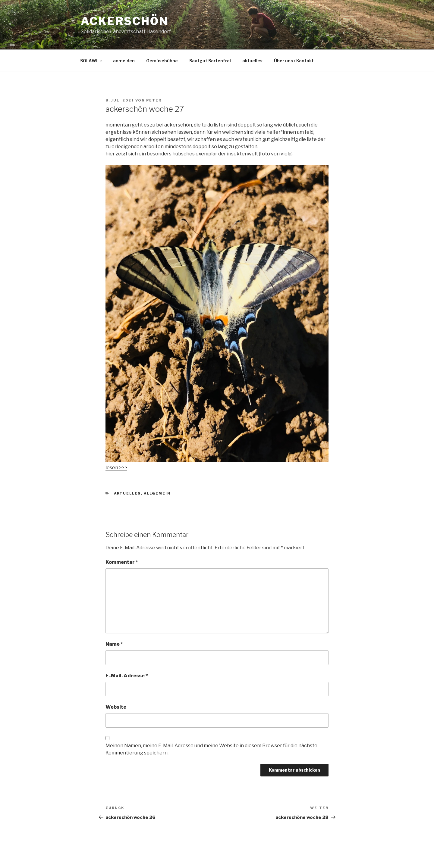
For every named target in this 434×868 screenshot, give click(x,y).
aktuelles (252, 61)
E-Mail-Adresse (127, 676)
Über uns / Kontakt (294, 61)
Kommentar (122, 562)
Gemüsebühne (162, 61)
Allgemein (157, 493)
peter (154, 100)
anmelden (124, 61)
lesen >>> (116, 468)
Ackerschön (125, 21)
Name (114, 644)
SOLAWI (92, 61)
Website (116, 707)
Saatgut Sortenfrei (210, 61)
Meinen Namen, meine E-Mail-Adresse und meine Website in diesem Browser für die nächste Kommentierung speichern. (211, 749)
